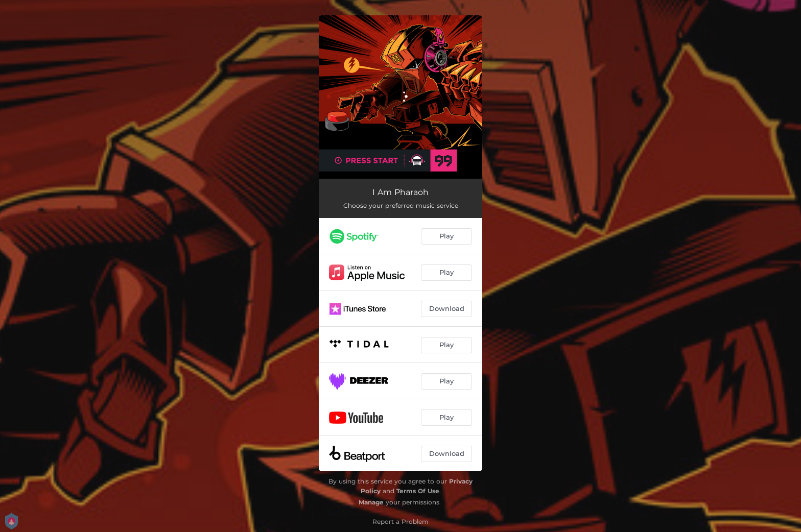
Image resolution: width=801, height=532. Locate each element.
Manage (371, 502)
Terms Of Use (418, 491)
